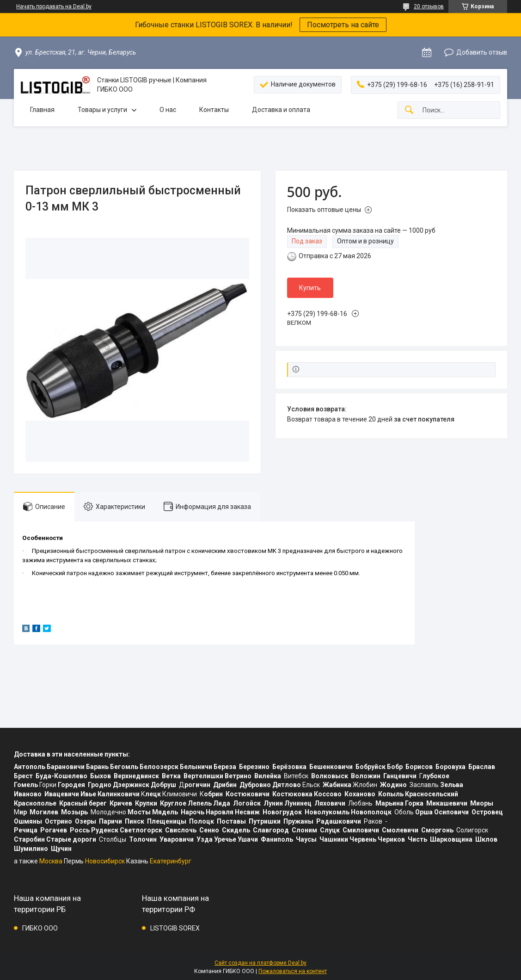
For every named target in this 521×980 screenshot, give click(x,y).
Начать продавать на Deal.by (54, 6)
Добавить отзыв (482, 52)
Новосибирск (105, 861)
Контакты (214, 110)
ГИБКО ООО (40, 928)
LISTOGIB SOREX (175, 928)
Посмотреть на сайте (343, 25)
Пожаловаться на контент (293, 971)
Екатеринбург (171, 861)
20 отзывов (429, 6)
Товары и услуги (102, 110)
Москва (51, 861)
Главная (42, 110)
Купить (310, 288)
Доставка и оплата (281, 110)
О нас (168, 110)
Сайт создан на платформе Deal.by (260, 963)
